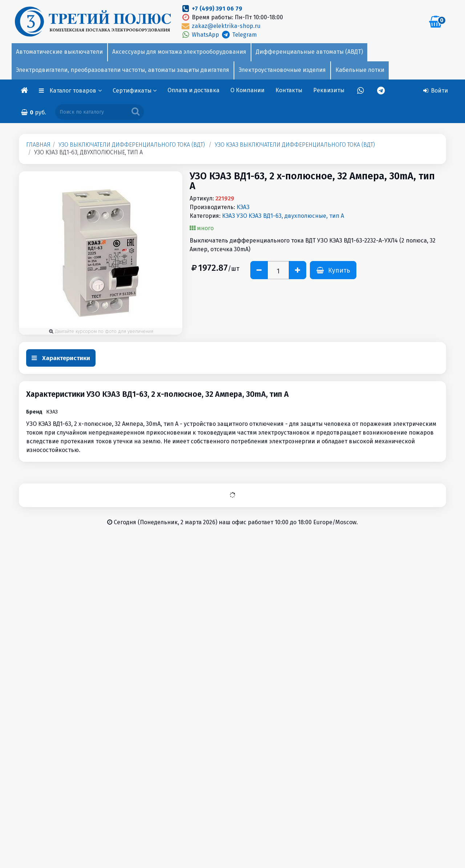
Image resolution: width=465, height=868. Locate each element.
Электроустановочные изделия (282, 70)
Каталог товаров (76, 91)
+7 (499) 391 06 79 (217, 9)
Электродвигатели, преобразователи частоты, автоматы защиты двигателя (123, 70)
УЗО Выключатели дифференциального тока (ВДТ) (132, 145)
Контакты (289, 90)
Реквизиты (329, 90)
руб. (33, 112)
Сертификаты (135, 91)
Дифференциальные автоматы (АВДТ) (309, 52)
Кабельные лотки (360, 70)
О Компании (247, 90)
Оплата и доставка (193, 90)
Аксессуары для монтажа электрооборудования (179, 52)
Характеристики (61, 358)
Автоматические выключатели (59, 52)
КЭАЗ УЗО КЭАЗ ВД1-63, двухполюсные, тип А (283, 216)
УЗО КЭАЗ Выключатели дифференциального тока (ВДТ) (295, 145)
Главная (38, 145)
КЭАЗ (243, 207)
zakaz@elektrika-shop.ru (221, 26)
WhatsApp (201, 35)
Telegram (238, 35)
